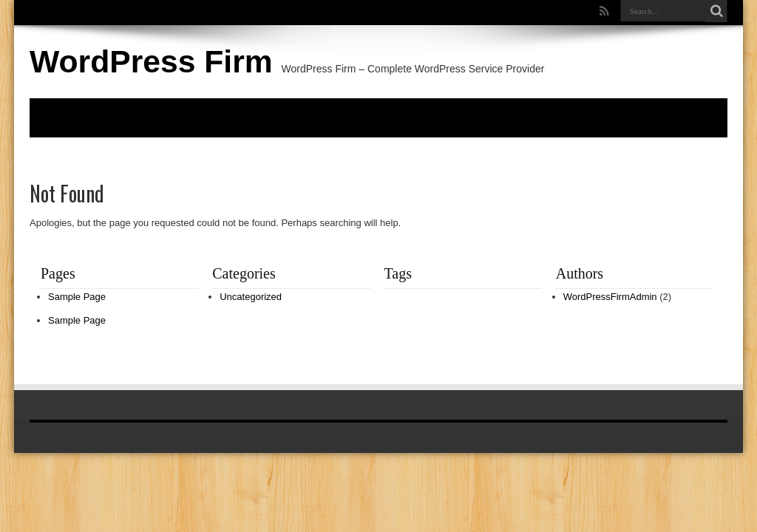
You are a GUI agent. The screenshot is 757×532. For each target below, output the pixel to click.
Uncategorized (251, 297)
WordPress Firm (151, 61)
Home (53, 117)
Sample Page (77, 297)
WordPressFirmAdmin (610, 297)
